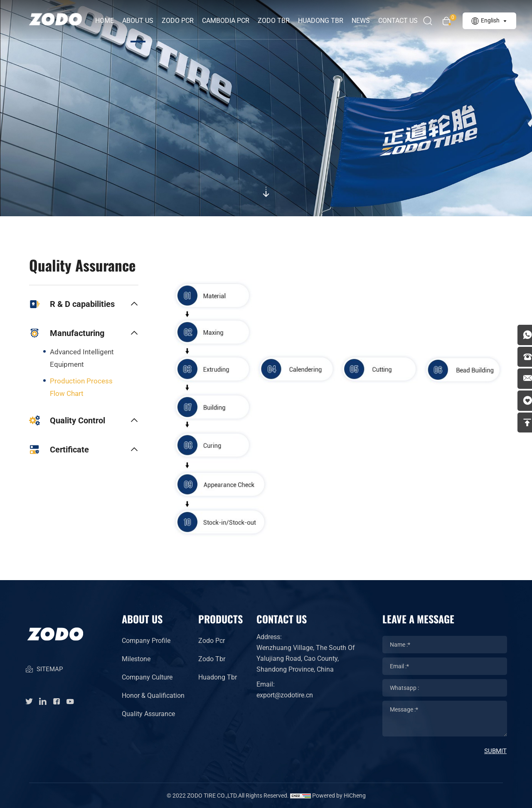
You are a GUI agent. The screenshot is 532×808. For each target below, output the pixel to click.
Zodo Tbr (212, 659)
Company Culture (147, 677)
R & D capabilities (72, 304)
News (363, 21)
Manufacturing (67, 333)
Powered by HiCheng (339, 796)
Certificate (59, 450)
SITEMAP (44, 673)
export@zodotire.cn (285, 695)
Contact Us (400, 21)
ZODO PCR (180, 21)
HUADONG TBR (323, 21)
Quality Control (67, 420)
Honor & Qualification (153, 696)
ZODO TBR (276, 21)
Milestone (136, 659)
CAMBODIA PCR (228, 21)
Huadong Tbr (218, 677)
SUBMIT (495, 751)
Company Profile (146, 641)
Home (107, 21)
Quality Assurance (148, 714)
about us (140, 21)
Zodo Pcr (212, 641)
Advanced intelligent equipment (82, 358)
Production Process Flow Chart (81, 387)
